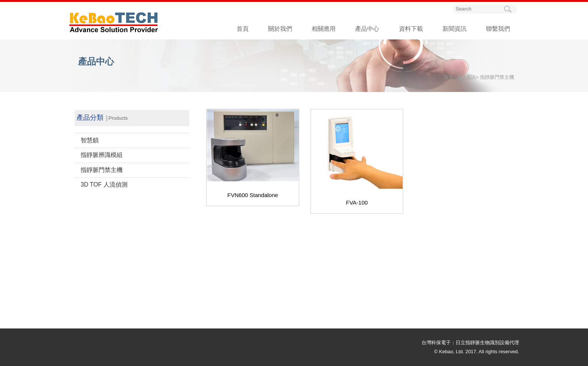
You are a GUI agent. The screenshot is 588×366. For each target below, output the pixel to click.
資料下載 (411, 29)
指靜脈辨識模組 (102, 155)
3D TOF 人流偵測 (104, 185)
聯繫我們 (498, 29)
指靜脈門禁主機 (102, 170)
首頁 (243, 29)
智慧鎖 (90, 140)
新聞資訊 (454, 29)
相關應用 (324, 29)
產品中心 (367, 29)
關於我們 (280, 29)
